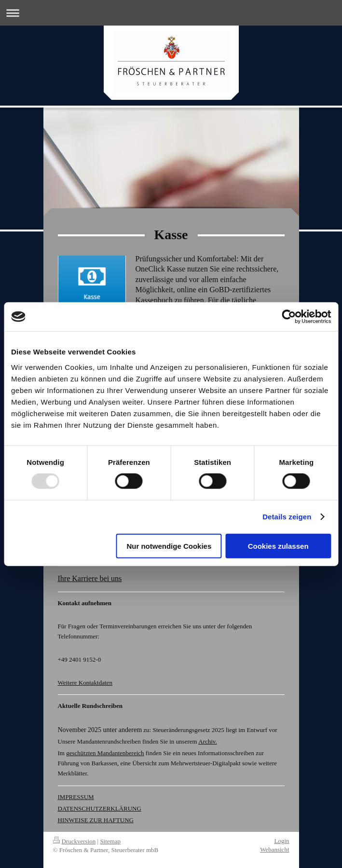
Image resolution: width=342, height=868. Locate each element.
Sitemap (110, 841)
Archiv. (208, 741)
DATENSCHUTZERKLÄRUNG (100, 808)
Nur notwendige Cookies (169, 546)
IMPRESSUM (76, 797)
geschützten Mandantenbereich (105, 753)
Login (281, 841)
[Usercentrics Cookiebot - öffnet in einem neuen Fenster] (289, 317)
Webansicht (274, 849)
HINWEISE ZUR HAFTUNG (96, 820)
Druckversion (75, 841)
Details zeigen (287, 517)
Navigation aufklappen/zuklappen (171, 13)
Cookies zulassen (278, 546)
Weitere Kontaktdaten (85, 683)
